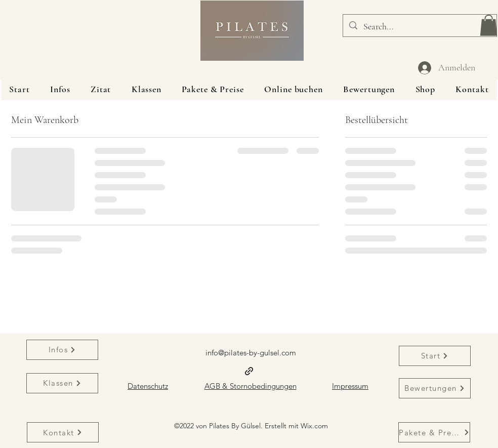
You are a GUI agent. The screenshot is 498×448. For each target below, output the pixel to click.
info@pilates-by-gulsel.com (251, 353)
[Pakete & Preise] (434, 432)
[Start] (435, 356)
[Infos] (62, 350)
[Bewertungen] (435, 388)
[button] (489, 25)
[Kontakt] (63, 432)
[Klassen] (62, 383)
